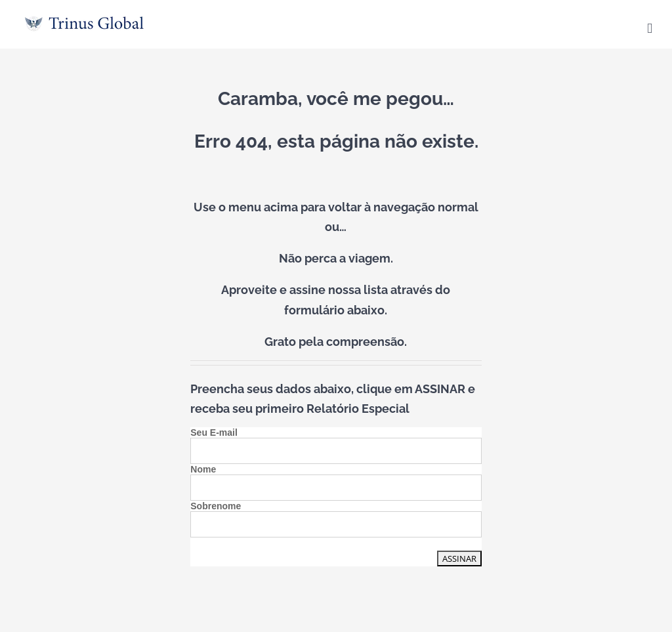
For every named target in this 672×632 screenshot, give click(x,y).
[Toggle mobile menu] (650, 29)
